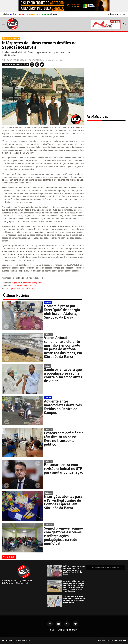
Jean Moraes (120, 640)
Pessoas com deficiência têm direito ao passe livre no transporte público (64, 439)
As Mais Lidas (97, 117)
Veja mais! (9, 557)
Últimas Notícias (16, 295)
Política (21, 14)
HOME (51, 630)
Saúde (48, 366)
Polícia (13, 14)
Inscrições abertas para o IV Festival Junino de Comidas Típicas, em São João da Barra (63, 502)
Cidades (5, 14)
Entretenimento (33, 14)
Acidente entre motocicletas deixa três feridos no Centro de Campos (63, 407)
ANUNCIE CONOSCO (67, 630)
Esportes (45, 14)
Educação (49, 525)
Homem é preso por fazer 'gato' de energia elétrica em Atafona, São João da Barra (62, 312)
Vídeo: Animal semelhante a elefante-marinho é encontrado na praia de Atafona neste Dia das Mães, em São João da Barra (63, 347)
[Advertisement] (105, 73)
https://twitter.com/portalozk (24, 286)
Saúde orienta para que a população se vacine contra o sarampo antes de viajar (63, 375)
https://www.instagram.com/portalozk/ (28, 283)
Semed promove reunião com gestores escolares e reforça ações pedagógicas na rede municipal (63, 536)
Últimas (53, 14)
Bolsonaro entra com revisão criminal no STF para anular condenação (64, 469)
